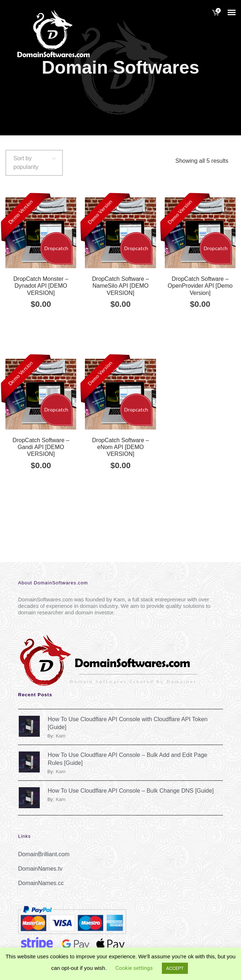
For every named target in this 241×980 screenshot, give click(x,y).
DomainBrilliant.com (44, 854)
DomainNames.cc (41, 883)
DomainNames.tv (40, 869)
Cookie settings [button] (134, 968)
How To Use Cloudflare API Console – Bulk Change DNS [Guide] (131, 791)
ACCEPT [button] (175, 968)
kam (61, 736)
